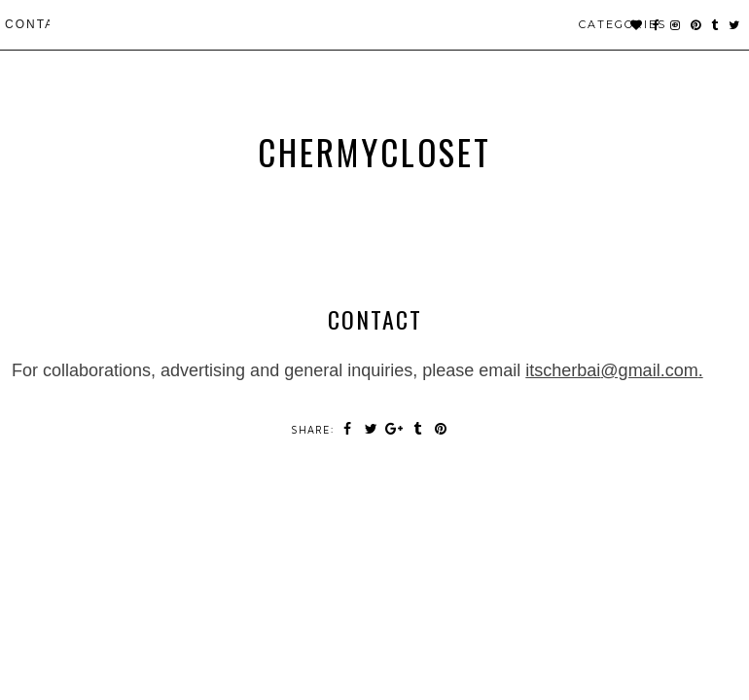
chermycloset (374, 152)
